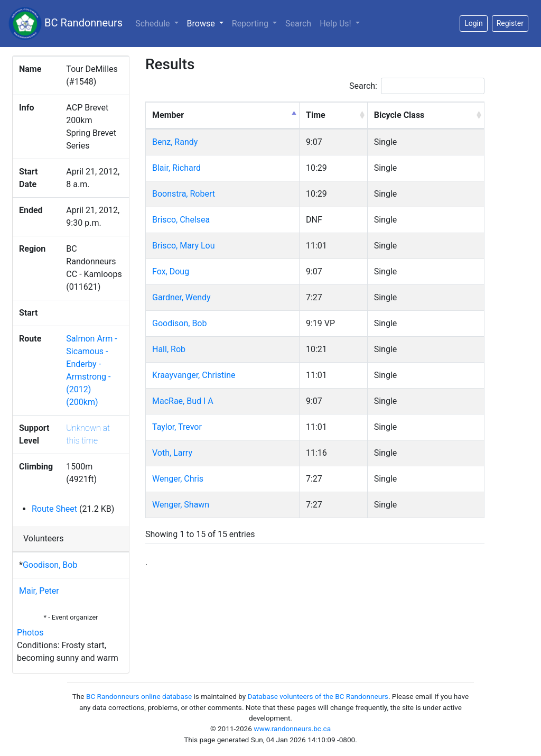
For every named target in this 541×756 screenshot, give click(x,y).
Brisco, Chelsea (181, 220)
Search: (417, 86)
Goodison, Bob (50, 565)
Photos (30, 633)
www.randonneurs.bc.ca (292, 729)
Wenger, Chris (178, 479)
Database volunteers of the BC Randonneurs (318, 696)
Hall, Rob (169, 349)
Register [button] (510, 23)
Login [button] (474, 23)
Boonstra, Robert (184, 194)
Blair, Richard (176, 168)
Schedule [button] (153, 24)
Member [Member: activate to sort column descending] (168, 115)
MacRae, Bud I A (183, 401)
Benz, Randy (175, 142)
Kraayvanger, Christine (194, 375)
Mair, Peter (39, 591)
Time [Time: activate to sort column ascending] (316, 115)
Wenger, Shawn (181, 505)
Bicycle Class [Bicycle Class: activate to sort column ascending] (399, 115)
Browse (207, 23)
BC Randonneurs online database (139, 696)
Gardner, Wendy (181, 297)
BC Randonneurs (66, 24)
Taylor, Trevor (177, 427)
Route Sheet (54, 509)
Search (298, 24)
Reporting (251, 24)
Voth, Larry (172, 453)
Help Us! (336, 24)
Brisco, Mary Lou (184, 246)
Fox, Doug (171, 271)
